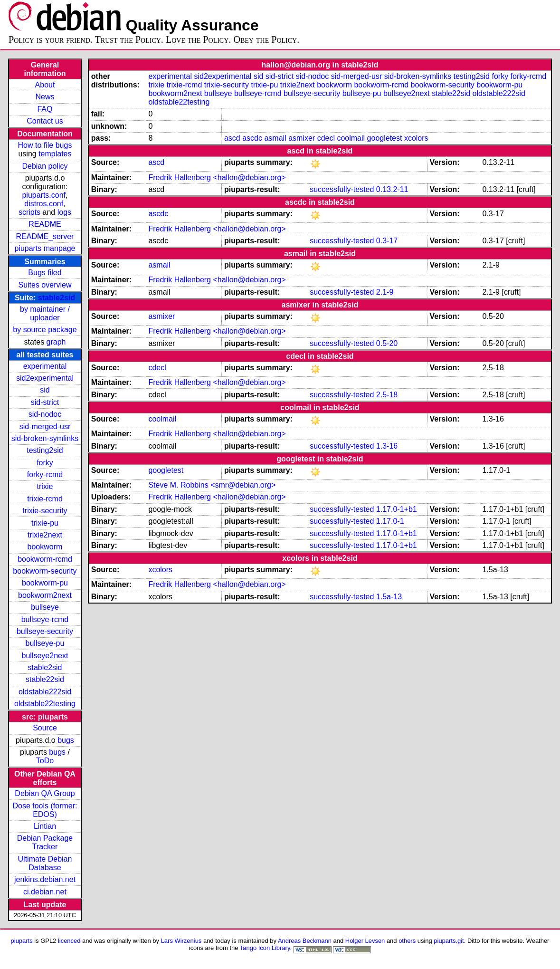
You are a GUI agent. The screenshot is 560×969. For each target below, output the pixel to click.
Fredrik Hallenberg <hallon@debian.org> (217, 177)
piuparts (22, 941)
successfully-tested (342, 189)
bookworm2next (45, 595)
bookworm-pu (45, 583)
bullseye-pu (45, 643)
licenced (69, 941)
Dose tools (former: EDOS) (45, 810)
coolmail (351, 138)
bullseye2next (45, 656)
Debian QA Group (45, 793)
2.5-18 (387, 395)
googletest (385, 138)
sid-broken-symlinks (45, 438)
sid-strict (45, 402)
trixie (45, 486)
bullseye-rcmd (45, 619)
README (45, 224)
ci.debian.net (45, 892)
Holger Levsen (365, 941)
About (45, 85)
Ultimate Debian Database (45, 863)
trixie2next (45, 535)
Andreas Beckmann (305, 941)
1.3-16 (387, 446)
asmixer (302, 138)
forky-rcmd (45, 475)
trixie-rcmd (45, 499)
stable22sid (45, 679)
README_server (45, 236)
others (407, 941)
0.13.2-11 (392, 189)
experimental (45, 366)
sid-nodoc (45, 414)
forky (45, 463)
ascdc (252, 138)
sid (45, 390)
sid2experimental (45, 378)
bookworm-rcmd (45, 559)
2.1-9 (385, 292)
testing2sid (45, 450)
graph (56, 342)
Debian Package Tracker (45, 842)
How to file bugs (45, 145)
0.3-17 (387, 241)
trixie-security (45, 511)
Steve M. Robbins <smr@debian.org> (212, 485)
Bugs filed (45, 273)
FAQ (45, 109)
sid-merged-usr (45, 427)
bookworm (45, 547)
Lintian (45, 826)
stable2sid (57, 298)
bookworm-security (45, 571)
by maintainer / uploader (45, 313)
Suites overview (45, 285)
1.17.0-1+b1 (397, 509)
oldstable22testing (45, 704)
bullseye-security (45, 631)
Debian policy (45, 166)
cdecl (326, 138)
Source (45, 728)
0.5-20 (387, 343)
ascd (232, 138)
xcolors (416, 138)
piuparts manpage (45, 248)
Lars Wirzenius (181, 941)
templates (55, 154)
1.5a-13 (389, 597)
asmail (275, 138)
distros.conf (44, 204)
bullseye (45, 607)
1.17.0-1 (390, 521)
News (45, 97)
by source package (45, 330)
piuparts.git (449, 941)
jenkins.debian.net (45, 879)
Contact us (45, 121)
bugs (66, 740)
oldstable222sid (45, 692)
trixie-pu (45, 523)
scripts (29, 212)
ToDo (45, 761)
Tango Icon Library (265, 948)
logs (64, 212)
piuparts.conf (44, 195)
